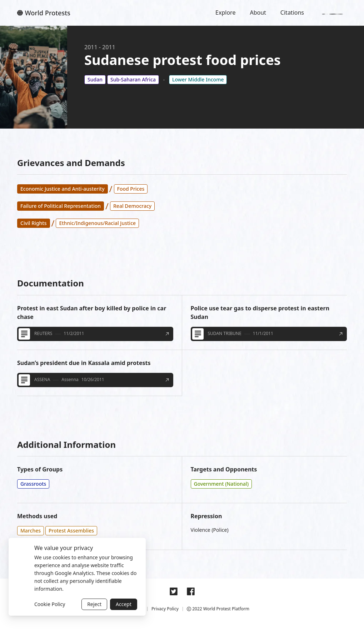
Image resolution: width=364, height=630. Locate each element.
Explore (225, 12)
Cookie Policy (50, 604)
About (258, 12)
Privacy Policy (165, 609)
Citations (292, 12)
